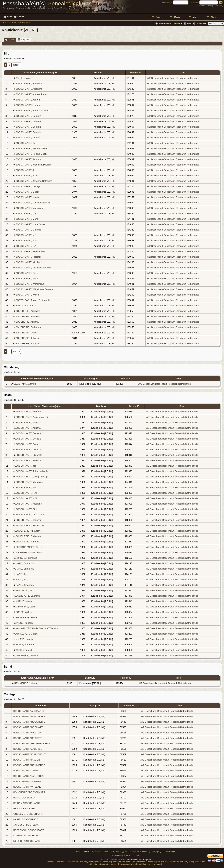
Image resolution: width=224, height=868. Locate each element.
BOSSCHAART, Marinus (28, 230)
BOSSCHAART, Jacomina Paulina (33, 165)
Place (10, 40)
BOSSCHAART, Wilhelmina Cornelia (34, 289)
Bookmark (201, 23)
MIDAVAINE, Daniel (26, 607)
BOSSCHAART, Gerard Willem (31, 148)
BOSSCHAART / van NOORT (29, 776)
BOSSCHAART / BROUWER (28, 727)
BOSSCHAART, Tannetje (29, 520)
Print (189, 23)
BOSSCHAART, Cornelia (28, 116)
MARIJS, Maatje (24, 601)
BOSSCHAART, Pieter (27, 273)
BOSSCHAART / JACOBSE (28, 749)
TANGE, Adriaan (24, 623)
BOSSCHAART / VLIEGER (27, 781)
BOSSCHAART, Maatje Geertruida (33, 203)
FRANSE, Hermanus (26, 558)
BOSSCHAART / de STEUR (28, 733)
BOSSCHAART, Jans (26, 176)
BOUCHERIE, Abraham (28, 311)
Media (177, 17)
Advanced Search (205, 6)
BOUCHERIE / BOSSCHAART (29, 792)
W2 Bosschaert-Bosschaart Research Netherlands (173, 78)
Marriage (94, 706)
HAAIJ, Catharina (25, 563)
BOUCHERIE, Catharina (28, 327)
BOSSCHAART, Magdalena (30, 208)
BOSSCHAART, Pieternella (30, 515)
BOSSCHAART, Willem (27, 295)
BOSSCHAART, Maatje (27, 192)
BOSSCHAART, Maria (27, 213)
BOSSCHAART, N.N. (26, 235)
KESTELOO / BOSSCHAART (29, 830)
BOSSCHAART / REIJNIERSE (29, 765)
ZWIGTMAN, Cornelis (27, 655)
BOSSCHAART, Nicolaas (28, 257)
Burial (90, 678)
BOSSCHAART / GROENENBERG (31, 743)
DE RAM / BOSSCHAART (27, 803)
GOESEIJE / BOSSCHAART (28, 814)
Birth (98, 73)
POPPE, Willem (24, 612)
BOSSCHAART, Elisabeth (29, 455)
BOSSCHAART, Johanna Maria (32, 471)
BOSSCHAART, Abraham (29, 83)
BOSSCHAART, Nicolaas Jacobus (33, 268)
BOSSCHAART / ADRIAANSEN (30, 711)
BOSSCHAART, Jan (26, 170)
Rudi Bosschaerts (132, 856)
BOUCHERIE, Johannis (28, 338)
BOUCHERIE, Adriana (27, 322)
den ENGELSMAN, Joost (29, 552)
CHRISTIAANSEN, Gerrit (29, 547)
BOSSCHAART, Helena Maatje (31, 154)
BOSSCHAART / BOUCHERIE (29, 722)
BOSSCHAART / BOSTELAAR (29, 716)
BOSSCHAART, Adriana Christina (33, 111)
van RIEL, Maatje (24, 639)
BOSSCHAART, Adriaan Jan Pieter (34, 417)
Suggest (23, 40)
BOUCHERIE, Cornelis (27, 333)
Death (101, 406)
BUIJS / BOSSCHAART (26, 798)
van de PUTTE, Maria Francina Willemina (37, 628)
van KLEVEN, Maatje (27, 634)
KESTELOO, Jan (24, 590)
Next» (16, 65)
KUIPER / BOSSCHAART (27, 836)
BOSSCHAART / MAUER (27, 760)
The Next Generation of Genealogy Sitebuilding (115, 852)
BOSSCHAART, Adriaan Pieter (31, 94)
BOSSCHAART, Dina (26, 143)
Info (194, 17)
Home (10, 17)
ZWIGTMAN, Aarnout (25, 384)
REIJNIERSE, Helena (27, 617)
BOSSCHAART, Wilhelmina (30, 284)
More (213, 17)
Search (21, 17)
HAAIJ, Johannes (25, 585)
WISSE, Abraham (25, 645)
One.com (113, 860)
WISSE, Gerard (24, 650)
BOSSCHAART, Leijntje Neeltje (32, 477)
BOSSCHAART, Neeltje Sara (30, 251)
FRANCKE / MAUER (24, 808)
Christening (90, 378)
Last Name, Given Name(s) (41, 73)
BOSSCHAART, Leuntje (28, 186)
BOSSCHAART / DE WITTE (28, 738)
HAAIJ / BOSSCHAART (26, 819)
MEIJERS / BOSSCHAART (27, 841)
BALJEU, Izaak (23, 78)
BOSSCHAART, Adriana (28, 100)
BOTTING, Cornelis (26, 306)
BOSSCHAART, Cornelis (28, 121)
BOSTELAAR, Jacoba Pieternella (33, 300)
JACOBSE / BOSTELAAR (27, 825)
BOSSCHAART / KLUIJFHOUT (29, 754)
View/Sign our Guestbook (170, 23)
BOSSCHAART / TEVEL (26, 771)
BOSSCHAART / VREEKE (27, 787)
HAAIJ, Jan (21, 574)
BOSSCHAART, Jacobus (28, 159)
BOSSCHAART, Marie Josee (30, 224)
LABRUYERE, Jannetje (28, 596)
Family (41, 706)
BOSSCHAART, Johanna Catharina (34, 181)
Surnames (218, 6)
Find (158, 17)
